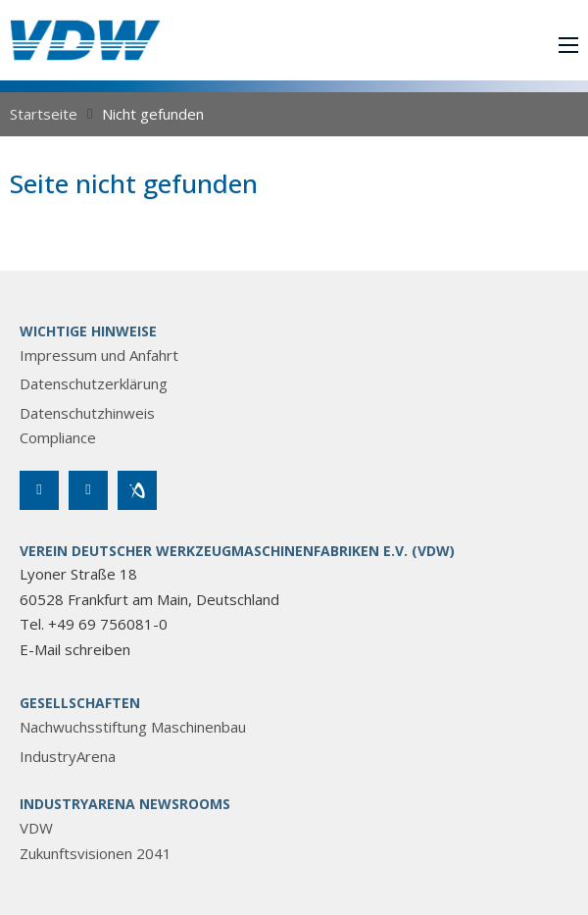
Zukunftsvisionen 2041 (96, 853)
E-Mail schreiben (75, 649)
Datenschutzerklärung (94, 383)
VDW (36, 828)
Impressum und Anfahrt (99, 355)
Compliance (58, 437)
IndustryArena (68, 756)
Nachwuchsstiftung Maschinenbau (133, 727)
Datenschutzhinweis (87, 413)
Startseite (44, 114)
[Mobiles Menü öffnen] (568, 45)
